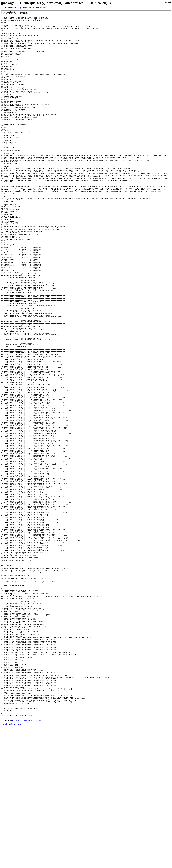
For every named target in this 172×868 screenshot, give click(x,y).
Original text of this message (11, 864)
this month (41, 8)
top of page (15, 860)
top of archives (30, 8)
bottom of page (17, 8)
